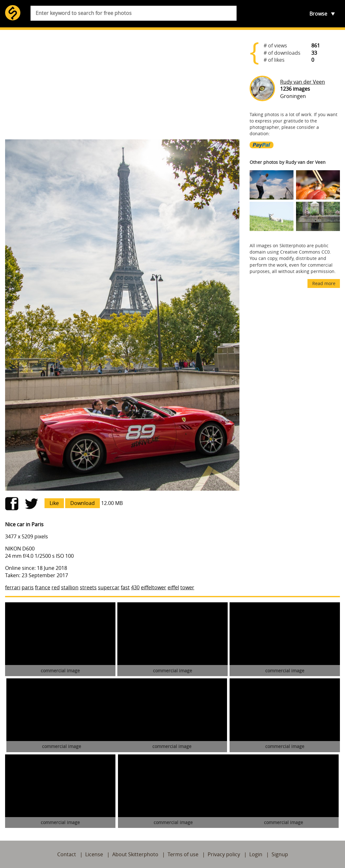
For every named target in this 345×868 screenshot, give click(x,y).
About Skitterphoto (135, 854)
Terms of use (183, 854)
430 (135, 587)
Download (83, 503)
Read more (324, 283)
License (94, 854)
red (56, 587)
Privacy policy (224, 854)
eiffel (173, 587)
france (43, 587)
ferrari (13, 587)
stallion (70, 587)
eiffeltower (154, 587)
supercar (109, 587)
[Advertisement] (122, 85)
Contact (67, 854)
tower (187, 587)
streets (88, 587)
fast (125, 587)
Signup (280, 854)
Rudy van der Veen (303, 82)
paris (28, 587)
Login (256, 854)
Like (54, 503)
